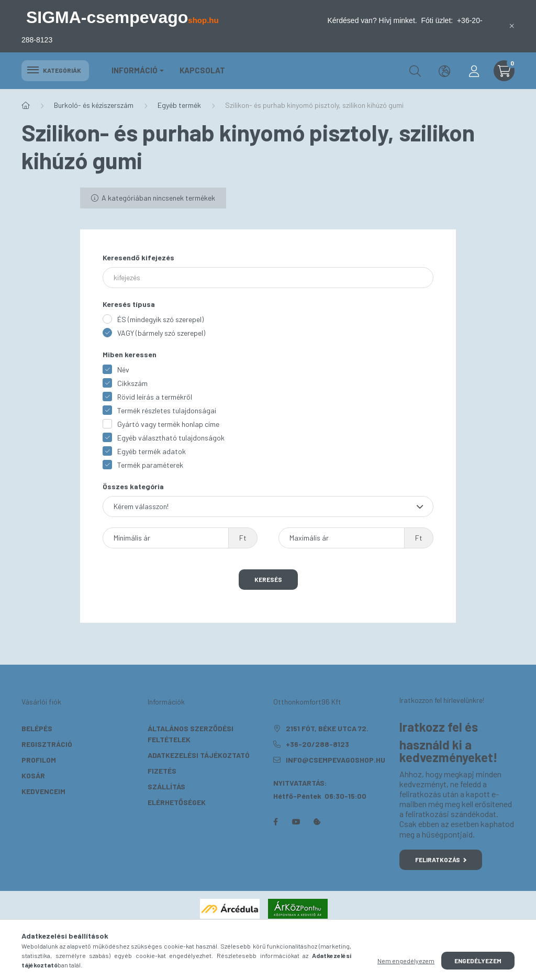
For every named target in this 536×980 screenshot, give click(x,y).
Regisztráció (47, 744)
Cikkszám (132, 383)
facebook (275, 822)
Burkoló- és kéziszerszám (94, 105)
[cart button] (504, 71)
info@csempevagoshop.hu (336, 760)
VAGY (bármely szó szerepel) (161, 333)
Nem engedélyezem (406, 961)
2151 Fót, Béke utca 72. (327, 728)
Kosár (33, 775)
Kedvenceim (43, 791)
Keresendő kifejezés (138, 257)
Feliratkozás (441, 860)
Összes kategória (133, 486)
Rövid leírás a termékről (155, 397)
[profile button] (474, 71)
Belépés (37, 728)
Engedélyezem (478, 961)
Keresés (268, 579)
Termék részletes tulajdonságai (167, 410)
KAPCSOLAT (202, 70)
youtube (296, 822)
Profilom (39, 760)
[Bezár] (512, 26)
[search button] (415, 71)
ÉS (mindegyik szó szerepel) (160, 319)
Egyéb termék (179, 105)
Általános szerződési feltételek (191, 734)
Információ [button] (135, 70)
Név (123, 370)
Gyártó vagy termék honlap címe (168, 424)
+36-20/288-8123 (317, 744)
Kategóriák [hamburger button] (55, 70)
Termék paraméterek (150, 465)
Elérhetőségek (177, 802)
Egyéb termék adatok (152, 451)
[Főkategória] (26, 105)
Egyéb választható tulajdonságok (171, 438)
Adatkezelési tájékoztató (199, 755)
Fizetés (162, 771)
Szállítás (166, 786)
